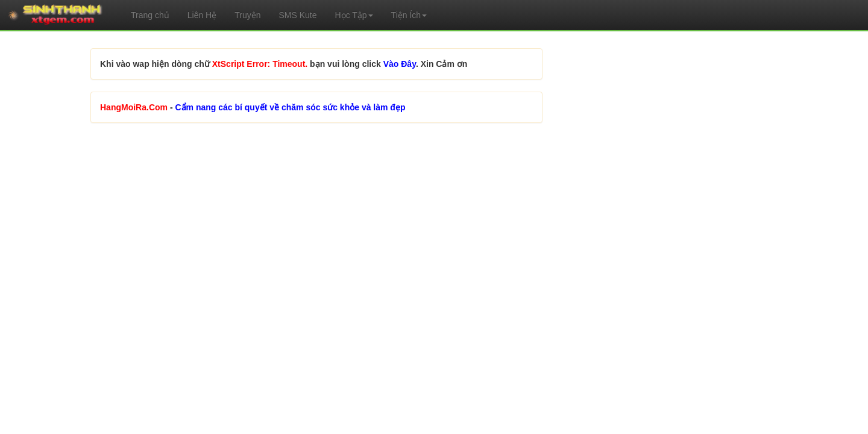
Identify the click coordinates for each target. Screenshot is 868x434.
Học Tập (354, 15)
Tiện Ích (409, 15)
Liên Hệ (202, 15)
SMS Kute (297, 15)
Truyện (247, 15)
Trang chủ (150, 15)
